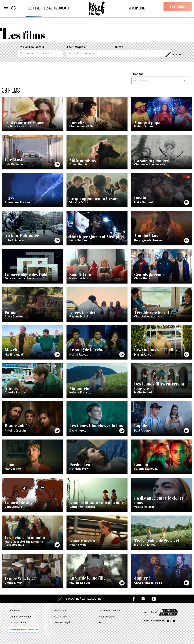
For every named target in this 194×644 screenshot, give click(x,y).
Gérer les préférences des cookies (23, 630)
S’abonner (178, 7)
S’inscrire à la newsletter (84, 599)
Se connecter (137, 8)
